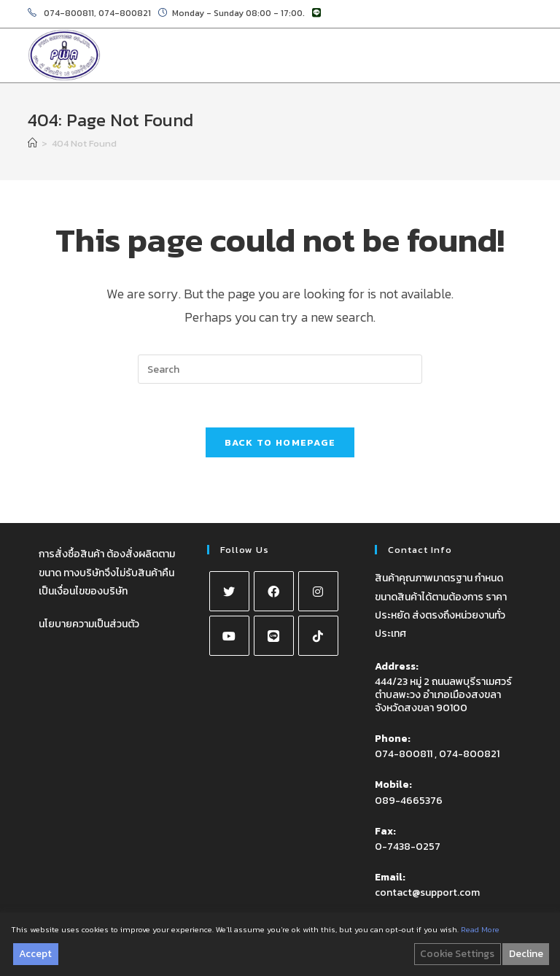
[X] (229, 591)
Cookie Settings (457, 954)
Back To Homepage (280, 442)
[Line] (274, 636)
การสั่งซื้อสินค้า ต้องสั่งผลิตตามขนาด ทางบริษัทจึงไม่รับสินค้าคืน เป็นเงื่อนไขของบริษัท (107, 572)
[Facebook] (274, 591)
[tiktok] (318, 636)
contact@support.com (427, 892)
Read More (480, 929)
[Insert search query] (280, 369)
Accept (35, 954)
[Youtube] (229, 636)
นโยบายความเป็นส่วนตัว (89, 624)
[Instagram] (318, 591)
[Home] (32, 143)
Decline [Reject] (526, 954)
